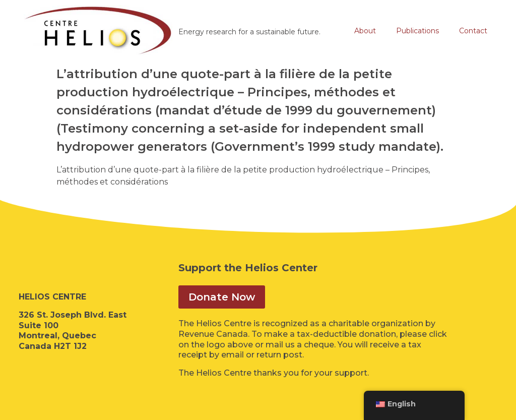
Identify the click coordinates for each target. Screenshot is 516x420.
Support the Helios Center (248, 268)
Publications (417, 31)
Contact (473, 31)
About (365, 31)
